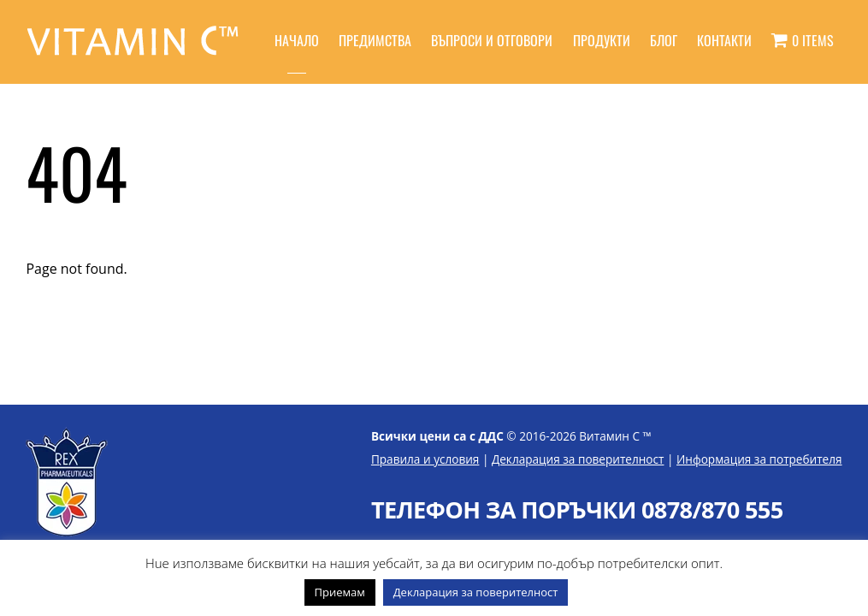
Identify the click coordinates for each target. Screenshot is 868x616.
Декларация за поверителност (578, 459)
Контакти (724, 40)
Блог (664, 40)
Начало (297, 40)
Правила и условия (425, 459)
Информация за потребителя (759, 459)
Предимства (375, 40)
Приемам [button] (340, 592)
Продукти (602, 40)
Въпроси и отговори (492, 40)
